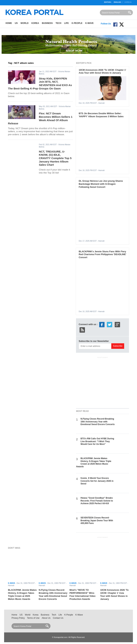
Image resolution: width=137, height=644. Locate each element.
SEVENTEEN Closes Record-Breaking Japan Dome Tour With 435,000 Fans (97, 520)
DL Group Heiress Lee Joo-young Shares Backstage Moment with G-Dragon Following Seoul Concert (101, 184)
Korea (35, 23)
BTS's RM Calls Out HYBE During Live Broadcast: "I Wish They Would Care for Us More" (97, 441)
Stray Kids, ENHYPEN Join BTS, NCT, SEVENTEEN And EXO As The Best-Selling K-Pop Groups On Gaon (40, 83)
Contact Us (58, 618)
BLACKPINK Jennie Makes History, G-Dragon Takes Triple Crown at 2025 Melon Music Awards (94, 462)
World (25, 23)
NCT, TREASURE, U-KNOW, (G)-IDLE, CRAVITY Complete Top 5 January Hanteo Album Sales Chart (55, 158)
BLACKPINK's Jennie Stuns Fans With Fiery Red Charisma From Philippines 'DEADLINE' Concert (102, 254)
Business (47, 23)
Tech (58, 23)
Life (67, 23)
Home (9, 23)
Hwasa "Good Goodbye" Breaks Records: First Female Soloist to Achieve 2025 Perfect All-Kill (97, 501)
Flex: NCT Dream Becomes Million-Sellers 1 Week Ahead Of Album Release (40, 118)
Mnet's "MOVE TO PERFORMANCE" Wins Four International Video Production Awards (82, 594)
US (16, 23)
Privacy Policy (18, 618)
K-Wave (89, 23)
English (117, 2)
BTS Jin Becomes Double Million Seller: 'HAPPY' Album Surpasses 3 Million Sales (101, 115)
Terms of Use (33, 618)
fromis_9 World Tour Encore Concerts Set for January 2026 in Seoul (97, 481)
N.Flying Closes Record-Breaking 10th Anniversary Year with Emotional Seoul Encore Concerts (97, 422)
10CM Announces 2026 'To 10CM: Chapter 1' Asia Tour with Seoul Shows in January (102, 71)
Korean (128, 2)
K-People (77, 23)
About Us (46, 618)
